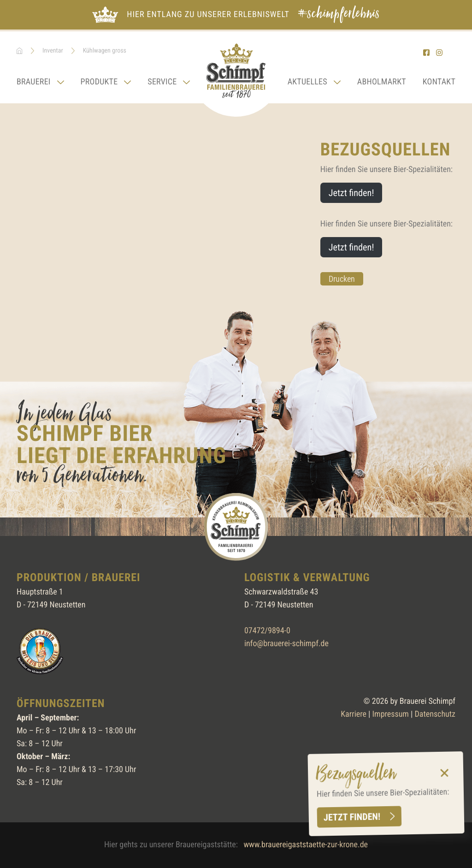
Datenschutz (435, 714)
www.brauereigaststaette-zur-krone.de (306, 845)
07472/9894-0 (267, 631)
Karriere (354, 714)
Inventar (53, 51)
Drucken (342, 279)
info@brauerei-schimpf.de (286, 644)
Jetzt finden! (352, 817)
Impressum (391, 714)
